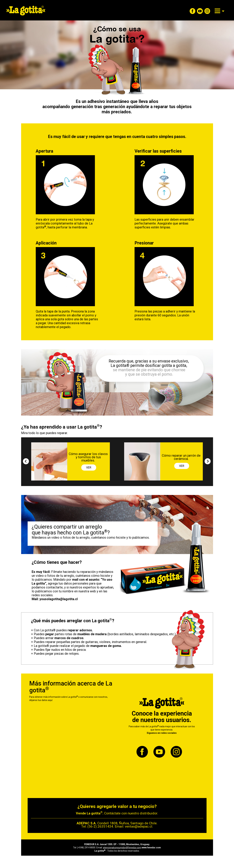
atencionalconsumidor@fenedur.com (122, 848)
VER (89, 467)
